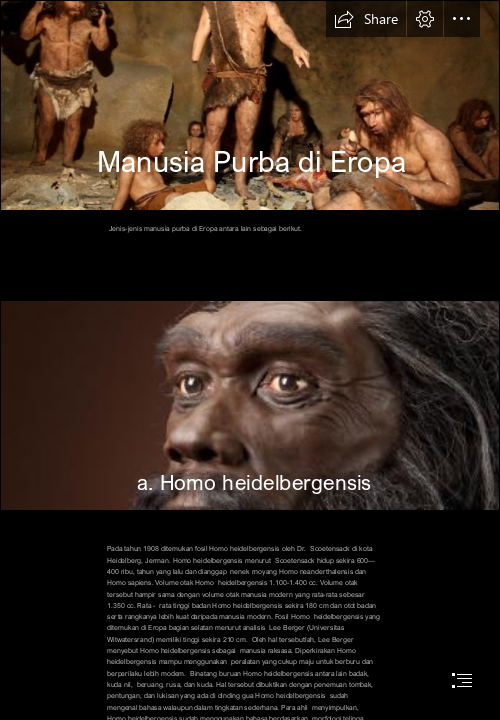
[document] (250, 360)
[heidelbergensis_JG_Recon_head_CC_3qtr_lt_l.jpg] (250, 405)
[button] (366, 19)
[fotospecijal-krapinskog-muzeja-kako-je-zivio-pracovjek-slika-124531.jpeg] (250, 105)
